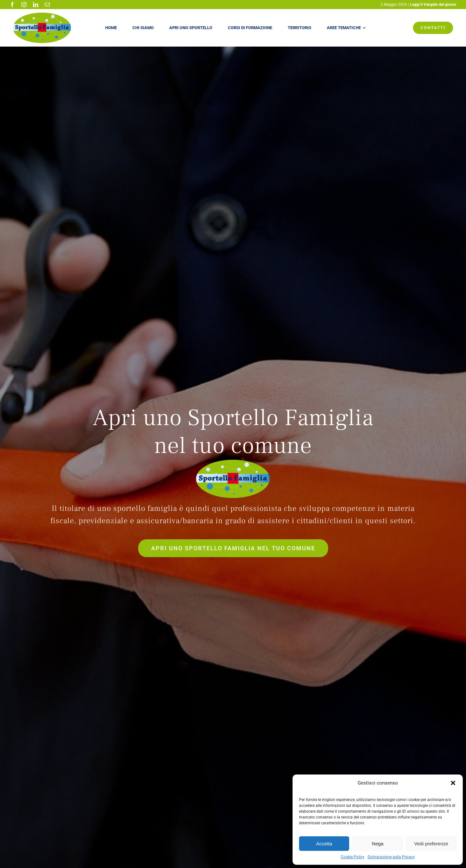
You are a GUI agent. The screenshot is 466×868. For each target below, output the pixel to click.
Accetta (324, 844)
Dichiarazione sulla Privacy (391, 857)
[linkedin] (36, 5)
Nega (378, 844)
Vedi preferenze (431, 844)
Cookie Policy (353, 857)
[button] (453, 783)
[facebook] (12, 5)
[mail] (47, 5)
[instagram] (24, 5)
